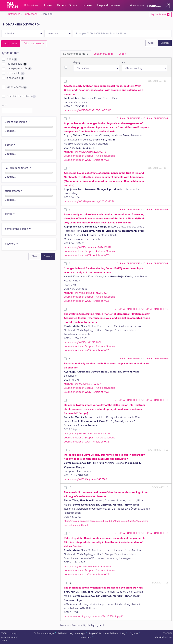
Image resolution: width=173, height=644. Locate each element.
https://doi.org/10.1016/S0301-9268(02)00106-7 (87, 110)
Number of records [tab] (76, 54)
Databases (14, 14)
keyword (12, 244)
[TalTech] (12, 5)
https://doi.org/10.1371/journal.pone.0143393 (86, 293)
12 (70, 583)
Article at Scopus (105, 156)
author (11, 145)
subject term (14, 191)
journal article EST (128, 118)
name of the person (18, 229)
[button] (167, 5)
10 (70, 488)
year (4, 105)
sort (124, 62)
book (12, 59)
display (77, 62)
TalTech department (18, 168)
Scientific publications (21, 96)
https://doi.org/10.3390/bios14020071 (83, 384)
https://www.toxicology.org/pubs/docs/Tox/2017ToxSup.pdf (93, 616)
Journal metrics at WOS (77, 160)
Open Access (17, 87)
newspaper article (19, 69)
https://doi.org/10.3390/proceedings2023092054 (89, 201)
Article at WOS (101, 160)
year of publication (18, 122)
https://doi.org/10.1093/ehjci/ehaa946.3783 (85, 479)
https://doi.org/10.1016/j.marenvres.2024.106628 (88, 247)
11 (69, 533)
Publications (30, 14)
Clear (151, 43)
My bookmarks (160, 15)
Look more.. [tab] (103, 54)
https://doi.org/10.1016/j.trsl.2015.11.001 (82, 342)
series (10, 214)
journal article (17, 64)
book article (16, 73)
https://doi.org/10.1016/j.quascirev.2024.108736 (87, 434)
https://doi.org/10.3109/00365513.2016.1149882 (87, 567)
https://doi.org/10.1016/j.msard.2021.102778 (85, 152)
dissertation (16, 78)
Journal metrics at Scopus (79, 156)
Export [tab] (122, 54)
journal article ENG (155, 118)
